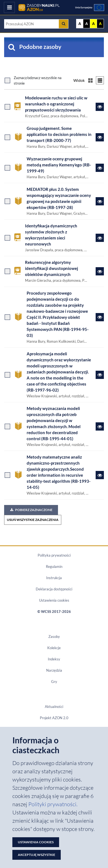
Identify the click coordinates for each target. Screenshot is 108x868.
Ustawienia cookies (54, 600)
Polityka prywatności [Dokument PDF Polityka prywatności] (54, 555)
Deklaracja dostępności (54, 589)
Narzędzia (54, 670)
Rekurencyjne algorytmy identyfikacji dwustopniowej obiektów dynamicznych (52, 268)
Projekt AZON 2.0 (54, 718)
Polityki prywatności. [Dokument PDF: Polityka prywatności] (53, 804)
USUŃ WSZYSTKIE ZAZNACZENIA (33, 520)
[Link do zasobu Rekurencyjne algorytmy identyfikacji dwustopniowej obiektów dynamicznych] (100, 271)
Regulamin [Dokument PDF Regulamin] (54, 566)
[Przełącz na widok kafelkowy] (90, 80)
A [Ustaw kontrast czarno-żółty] (100, 24)
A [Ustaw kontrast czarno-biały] (87, 24)
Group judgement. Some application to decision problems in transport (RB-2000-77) (59, 134)
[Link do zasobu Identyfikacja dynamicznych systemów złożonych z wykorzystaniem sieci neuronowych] (100, 238)
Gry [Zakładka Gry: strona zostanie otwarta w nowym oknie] (54, 682)
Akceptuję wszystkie (37, 855)
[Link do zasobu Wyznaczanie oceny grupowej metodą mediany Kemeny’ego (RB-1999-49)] (100, 168)
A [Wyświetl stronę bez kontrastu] (80, 24)
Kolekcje (54, 648)
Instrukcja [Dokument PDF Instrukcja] (54, 578)
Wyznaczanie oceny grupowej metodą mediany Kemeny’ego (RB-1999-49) (59, 165)
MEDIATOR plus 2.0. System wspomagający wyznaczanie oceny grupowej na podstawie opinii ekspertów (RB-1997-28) (59, 198)
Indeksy (54, 659)
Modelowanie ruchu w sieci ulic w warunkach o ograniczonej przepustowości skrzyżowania (56, 104)
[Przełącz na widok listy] (100, 80)
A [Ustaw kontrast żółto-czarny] (93, 24)
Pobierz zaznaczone (31, 510)
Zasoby (54, 637)
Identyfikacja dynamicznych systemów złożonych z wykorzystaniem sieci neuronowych (51, 235)
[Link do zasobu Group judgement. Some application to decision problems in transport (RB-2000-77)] (100, 137)
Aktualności (54, 707)
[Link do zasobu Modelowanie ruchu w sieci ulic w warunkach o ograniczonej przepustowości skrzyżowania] (100, 107)
